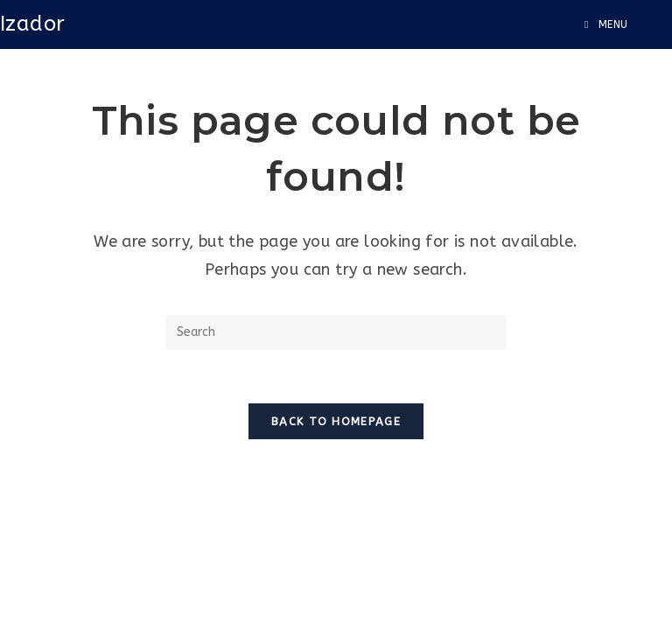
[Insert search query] (336, 332)
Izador (32, 24)
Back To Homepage (336, 421)
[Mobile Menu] (606, 24)
